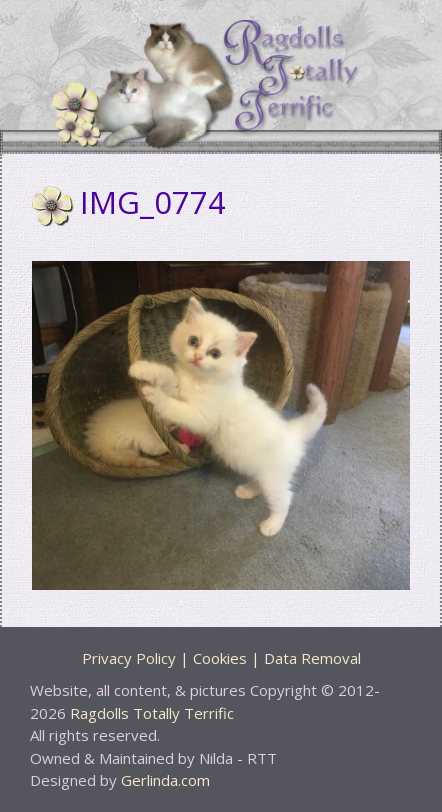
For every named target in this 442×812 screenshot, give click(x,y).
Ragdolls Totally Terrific (152, 713)
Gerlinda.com (165, 780)
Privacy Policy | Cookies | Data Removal (221, 658)
